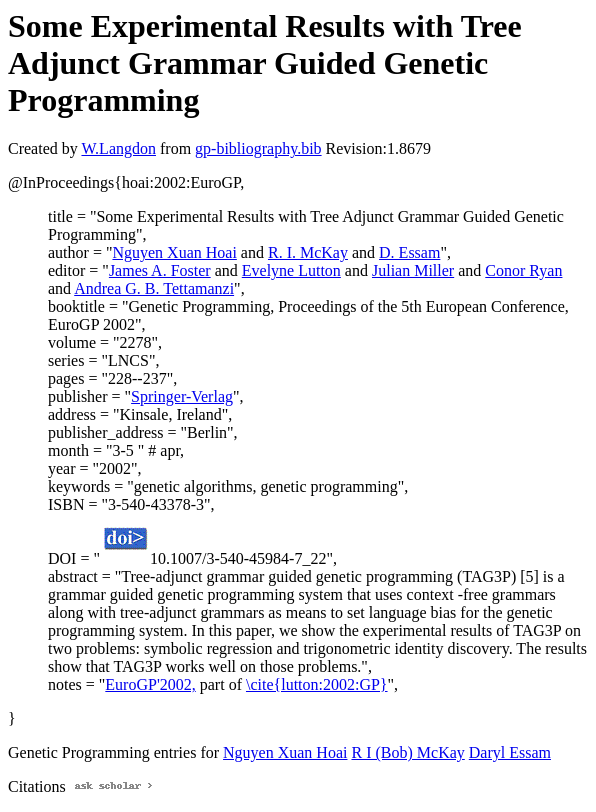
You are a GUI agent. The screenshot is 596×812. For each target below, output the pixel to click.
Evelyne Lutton (291, 270)
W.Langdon (118, 148)
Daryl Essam (510, 752)
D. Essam (409, 252)
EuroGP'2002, (150, 684)
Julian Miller (413, 270)
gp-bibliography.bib (258, 148)
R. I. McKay (308, 252)
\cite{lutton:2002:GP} (317, 684)
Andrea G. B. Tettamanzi (154, 288)
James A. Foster (160, 270)
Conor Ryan (523, 270)
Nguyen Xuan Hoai (174, 252)
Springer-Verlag (182, 396)
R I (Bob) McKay (407, 752)
